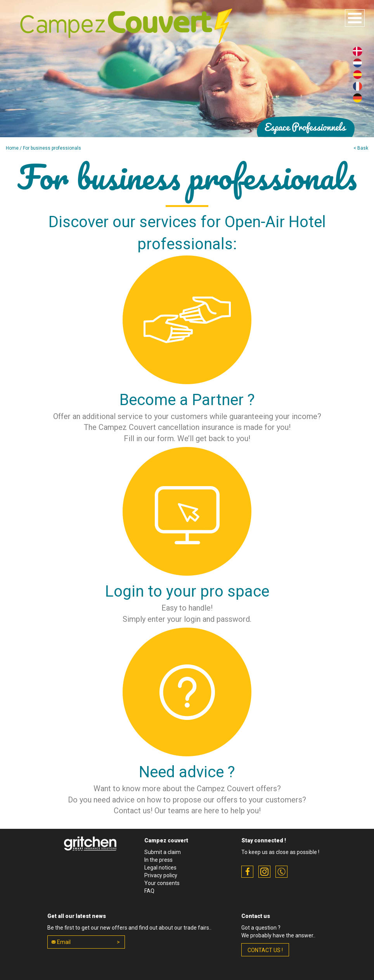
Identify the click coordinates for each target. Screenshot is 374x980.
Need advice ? (187, 772)
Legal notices (160, 868)
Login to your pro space (187, 591)
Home (12, 148)
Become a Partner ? (187, 400)
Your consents (162, 883)
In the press (158, 860)
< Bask (361, 148)
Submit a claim (163, 852)
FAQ (149, 891)
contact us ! (265, 950)
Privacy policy (161, 875)
